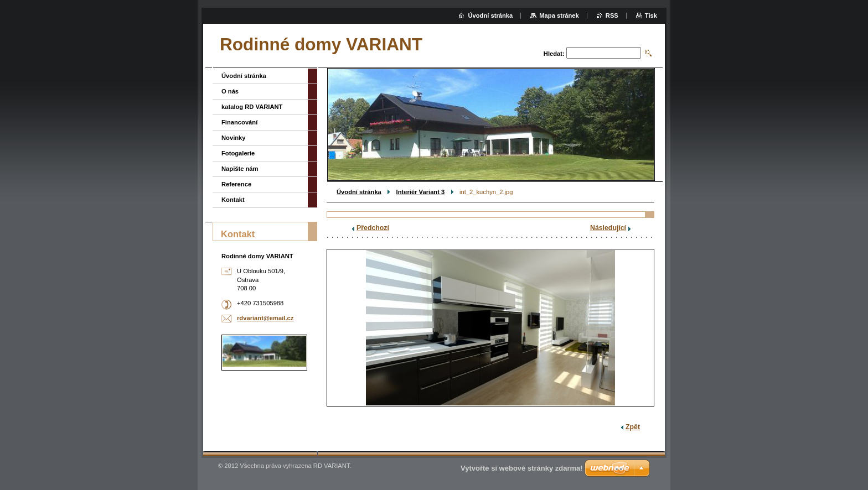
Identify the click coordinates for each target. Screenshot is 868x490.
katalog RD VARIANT (252, 107)
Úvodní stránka (359, 192)
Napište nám (240, 169)
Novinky (234, 138)
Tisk (651, 15)
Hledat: (554, 54)
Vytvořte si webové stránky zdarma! (522, 468)
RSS (612, 15)
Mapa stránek (559, 15)
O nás (230, 91)
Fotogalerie (238, 153)
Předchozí (373, 228)
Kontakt (233, 200)
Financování (239, 122)
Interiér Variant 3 (421, 192)
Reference (236, 184)
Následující (608, 228)
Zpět (633, 427)
